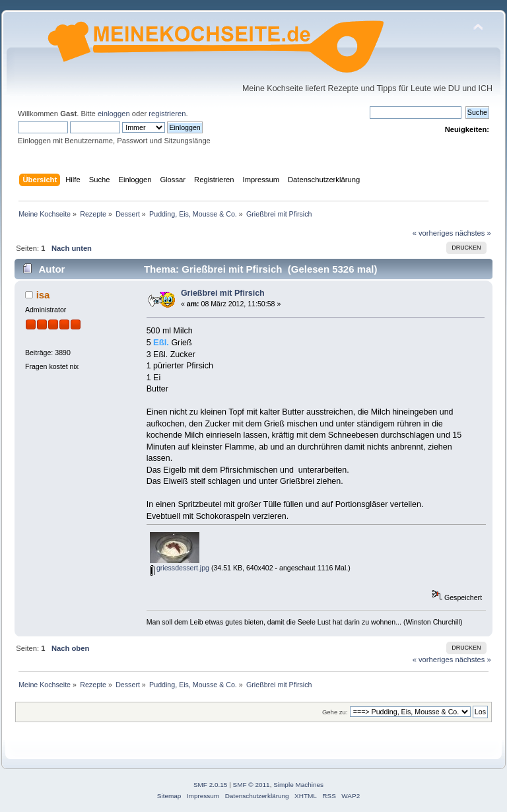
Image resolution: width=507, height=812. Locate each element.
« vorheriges (433, 233)
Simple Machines (298, 785)
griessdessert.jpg (180, 568)
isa (43, 295)
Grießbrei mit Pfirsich (223, 293)
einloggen (114, 114)
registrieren (167, 114)
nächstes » (473, 233)
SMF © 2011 (252, 785)
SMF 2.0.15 (211, 785)
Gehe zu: (335, 712)
